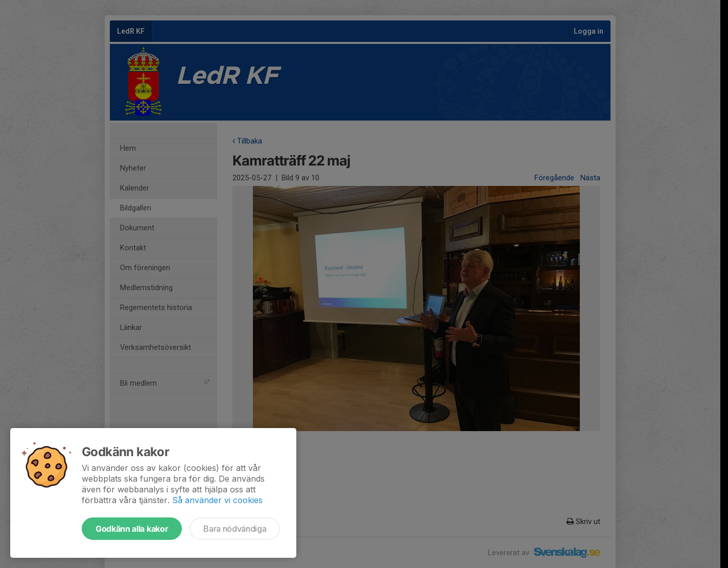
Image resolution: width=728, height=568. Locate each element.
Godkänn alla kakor (132, 529)
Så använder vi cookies (217, 500)
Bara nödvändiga (235, 529)
